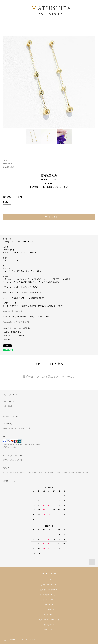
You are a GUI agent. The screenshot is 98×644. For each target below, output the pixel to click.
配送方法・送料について (49, 590)
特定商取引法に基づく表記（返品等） (17, 328)
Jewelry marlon (7, 164)
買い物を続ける (8, 339)
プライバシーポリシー (49, 600)
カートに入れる (49, 217)
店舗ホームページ (49, 630)
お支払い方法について (49, 585)
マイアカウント (49, 615)
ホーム (49, 580)
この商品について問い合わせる (14, 336)
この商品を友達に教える (12, 332)
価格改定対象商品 (8, 167)
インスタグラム (49, 625)
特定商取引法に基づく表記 (49, 595)
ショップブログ (49, 610)
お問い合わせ (49, 605)
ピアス (5, 160)
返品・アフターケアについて (49, 620)
